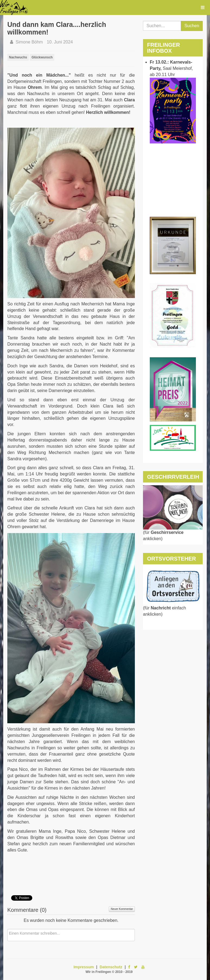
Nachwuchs (18, 57)
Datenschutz (111, 967)
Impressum (84, 967)
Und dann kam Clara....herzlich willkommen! (57, 28)
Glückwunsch (42, 57)
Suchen (192, 26)
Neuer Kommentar (122, 909)
